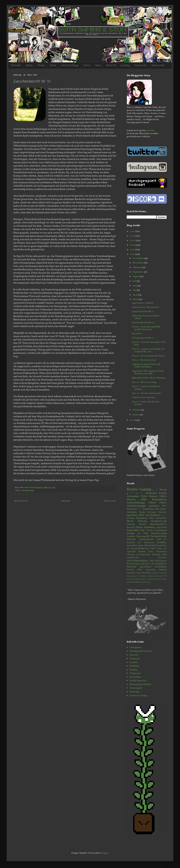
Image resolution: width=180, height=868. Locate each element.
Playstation (131, 567)
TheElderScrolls (159, 521)
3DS (157, 509)
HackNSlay (162, 543)
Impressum (140, 66)
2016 (133, 420)
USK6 (144, 500)
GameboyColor (133, 558)
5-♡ (155, 490)
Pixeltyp (133, 670)
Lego (138, 573)
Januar (136, 415)
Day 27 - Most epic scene (144, 360)
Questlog (125, 66)
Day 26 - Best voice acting (144, 382)
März (135, 299)
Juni (135, 286)
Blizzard (130, 570)
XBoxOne (131, 555)
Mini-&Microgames (158, 561)
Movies (41, 66)
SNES (153, 549)
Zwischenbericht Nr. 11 (143, 312)
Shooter (163, 512)
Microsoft (145, 564)
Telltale (137, 579)
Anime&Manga (136, 503)
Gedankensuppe (28, 491)
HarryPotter (132, 546)
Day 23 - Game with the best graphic (146, 403)
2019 (133, 245)
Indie (142, 530)
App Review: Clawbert (143, 303)
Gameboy (142, 552)
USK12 (163, 496)
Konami (159, 546)
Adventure (133, 496)
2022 (133, 231)
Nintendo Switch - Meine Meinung (149, 378)
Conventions (160, 530)
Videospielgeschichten (140, 684)
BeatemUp (156, 555)
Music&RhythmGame (140, 549)
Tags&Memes (146, 567)
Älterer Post (110, 501)
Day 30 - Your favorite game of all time (149, 344)
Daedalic (131, 533)
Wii (128, 549)
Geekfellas (142, 576)
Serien (53, 66)
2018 (133, 250)
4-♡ (130, 493)
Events (149, 530)
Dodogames (135, 648)
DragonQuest (132, 576)
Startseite (16, 66)
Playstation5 (145, 582)
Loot (152, 564)
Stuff (159, 539)
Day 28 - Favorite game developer (148, 356)
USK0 (144, 496)
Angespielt (163, 573)
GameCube (131, 552)
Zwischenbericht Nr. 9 (143, 338)
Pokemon (132, 509)
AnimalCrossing (159, 533)
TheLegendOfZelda (159, 536)
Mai (135, 290)
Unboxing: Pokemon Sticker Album (146, 317)
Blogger (104, 853)
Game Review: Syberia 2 (144, 398)
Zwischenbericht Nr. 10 (143, 323)
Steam (163, 490)
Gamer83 (134, 655)
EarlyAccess (149, 543)
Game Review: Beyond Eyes (146, 307)
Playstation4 (159, 500)
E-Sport (164, 579)
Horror (153, 496)
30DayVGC (161, 518)
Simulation (154, 506)
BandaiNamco (161, 567)
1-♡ (164, 515)
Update (143, 579)
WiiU (146, 533)
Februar (137, 410)
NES (148, 536)
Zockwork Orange (138, 696)
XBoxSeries (146, 573)
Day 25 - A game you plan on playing (146, 388)
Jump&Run (148, 509)
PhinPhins (134, 666)
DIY (139, 543)
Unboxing (141, 536)
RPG (164, 506)
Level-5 (151, 552)
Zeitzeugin (134, 692)
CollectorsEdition (154, 579)
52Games (152, 512)
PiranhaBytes (161, 564)
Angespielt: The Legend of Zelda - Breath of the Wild (148, 372)
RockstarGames (133, 564)
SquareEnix (132, 515)
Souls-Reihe (151, 570)
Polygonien (135, 673)
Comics (87, 66)
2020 (133, 241)
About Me (111, 66)
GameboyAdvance (146, 539)
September (138, 272)
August (136, 277)
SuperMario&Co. (158, 524)
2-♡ (140, 509)
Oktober (137, 268)
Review (132, 489)
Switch (163, 493)
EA (139, 533)
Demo (164, 555)
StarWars (130, 579)
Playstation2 (161, 552)
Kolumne (151, 576)
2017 (132, 254)
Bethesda (142, 521)
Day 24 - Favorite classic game (146, 393)
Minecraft (159, 576)
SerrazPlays (135, 677)
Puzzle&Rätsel (153, 515)
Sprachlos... (138, 334)
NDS (152, 518)
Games (29, 66)
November (138, 263)
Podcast (130, 518)
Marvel (142, 524)
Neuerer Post (21, 501)
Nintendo (151, 493)
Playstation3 (142, 518)
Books (98, 66)
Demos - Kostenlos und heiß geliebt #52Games (146, 328)
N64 (165, 546)
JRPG (142, 515)
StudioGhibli (133, 530)
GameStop (131, 573)
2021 (133, 236)
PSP (165, 576)
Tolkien (139, 527)
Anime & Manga (70, 66)
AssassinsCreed (143, 555)
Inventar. (151, 131)
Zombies (131, 536)
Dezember (138, 258)
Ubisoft (130, 521)
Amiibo (155, 573)
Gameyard (134, 659)
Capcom (131, 524)
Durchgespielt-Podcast (140, 651)
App (159, 527)
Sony (164, 527)
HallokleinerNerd (133, 582)
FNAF (140, 570)
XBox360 (163, 570)
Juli (134, 281)
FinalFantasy (150, 527)
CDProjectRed (150, 546)
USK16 (163, 503)
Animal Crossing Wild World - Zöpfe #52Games (147, 366)
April (135, 295)
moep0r (133, 662)
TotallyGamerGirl (138, 681)
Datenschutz (158, 66)
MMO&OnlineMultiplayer (138, 561)
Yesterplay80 (136, 688)
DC (165, 549)
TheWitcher (131, 539)
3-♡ (140, 493)
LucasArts (162, 558)
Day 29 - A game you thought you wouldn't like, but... (148, 350)
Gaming (145, 489)
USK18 (152, 503)
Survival (131, 527)
